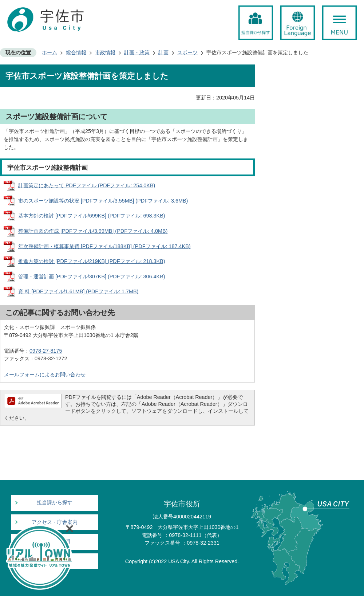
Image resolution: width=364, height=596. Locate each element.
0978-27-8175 (46, 351)
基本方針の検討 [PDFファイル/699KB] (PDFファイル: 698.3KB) (92, 216)
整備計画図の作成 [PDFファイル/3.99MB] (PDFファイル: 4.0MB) (93, 231)
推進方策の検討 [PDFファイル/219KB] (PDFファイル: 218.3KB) (92, 261)
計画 (163, 52)
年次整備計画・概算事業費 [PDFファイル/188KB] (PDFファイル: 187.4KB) (104, 246)
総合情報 (76, 52)
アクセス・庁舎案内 (55, 522)
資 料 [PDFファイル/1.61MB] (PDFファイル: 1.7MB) (78, 291)
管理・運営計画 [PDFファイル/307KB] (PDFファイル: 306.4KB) (92, 277)
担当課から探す (55, 503)
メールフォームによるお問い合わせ (45, 375)
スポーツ (187, 52)
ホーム (50, 52)
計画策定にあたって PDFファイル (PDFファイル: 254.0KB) (87, 185)
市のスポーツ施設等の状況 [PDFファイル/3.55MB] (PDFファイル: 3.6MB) (103, 201)
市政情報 (105, 52)
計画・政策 (137, 52)
